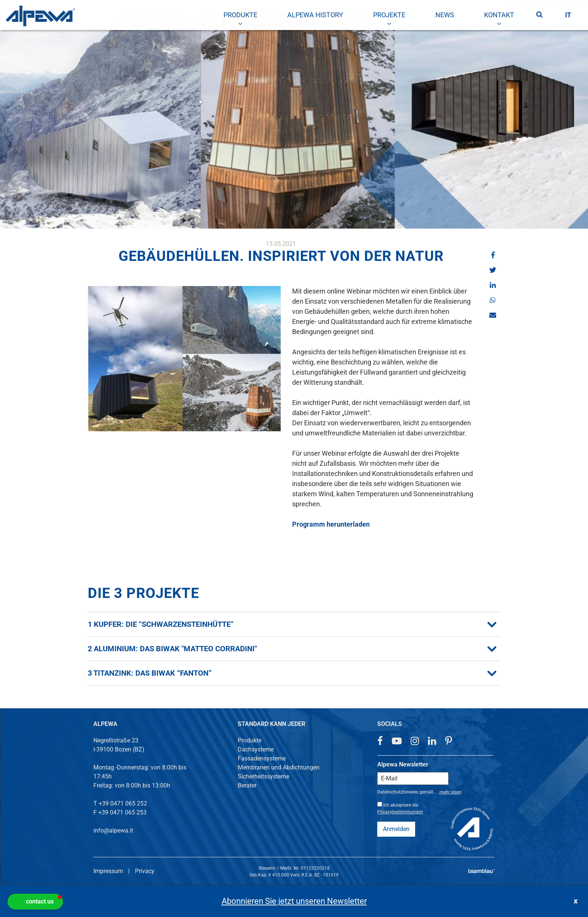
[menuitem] (240, 15)
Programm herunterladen (331, 524)
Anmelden (396, 829)
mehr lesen (450, 792)
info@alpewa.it (113, 830)
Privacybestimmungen (400, 812)
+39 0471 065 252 (123, 803)
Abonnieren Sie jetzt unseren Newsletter (294, 901)
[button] (493, 255)
